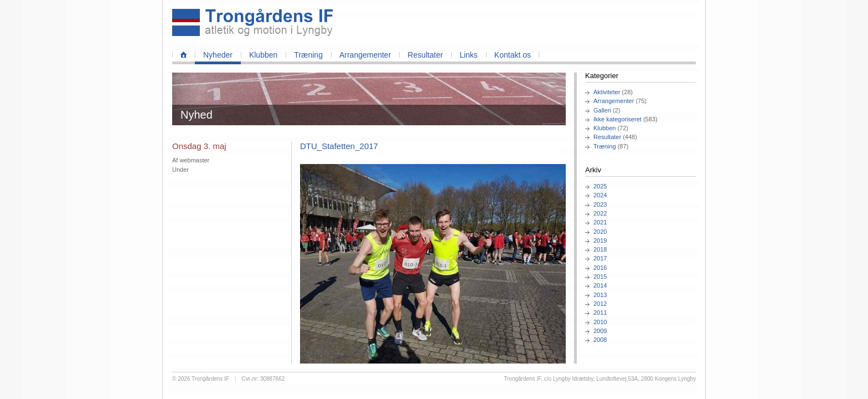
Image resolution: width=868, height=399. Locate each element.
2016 (600, 268)
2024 (600, 195)
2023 (600, 204)
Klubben (263, 55)
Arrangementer (365, 55)
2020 (600, 232)
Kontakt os (513, 55)
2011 (600, 313)
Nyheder (218, 55)
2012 (600, 304)
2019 (600, 241)
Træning (308, 55)
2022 (600, 213)
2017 (600, 258)
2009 (600, 331)
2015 (600, 277)
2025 (600, 186)
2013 (600, 295)
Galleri (602, 110)
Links (469, 55)
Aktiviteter (607, 92)
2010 (600, 322)
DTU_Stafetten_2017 (339, 146)
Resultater (425, 55)
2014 (600, 285)
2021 (600, 222)
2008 (600, 340)
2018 (600, 249)
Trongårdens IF (210, 379)
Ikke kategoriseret (618, 119)
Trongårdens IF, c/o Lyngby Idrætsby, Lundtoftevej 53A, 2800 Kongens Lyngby (600, 379)
